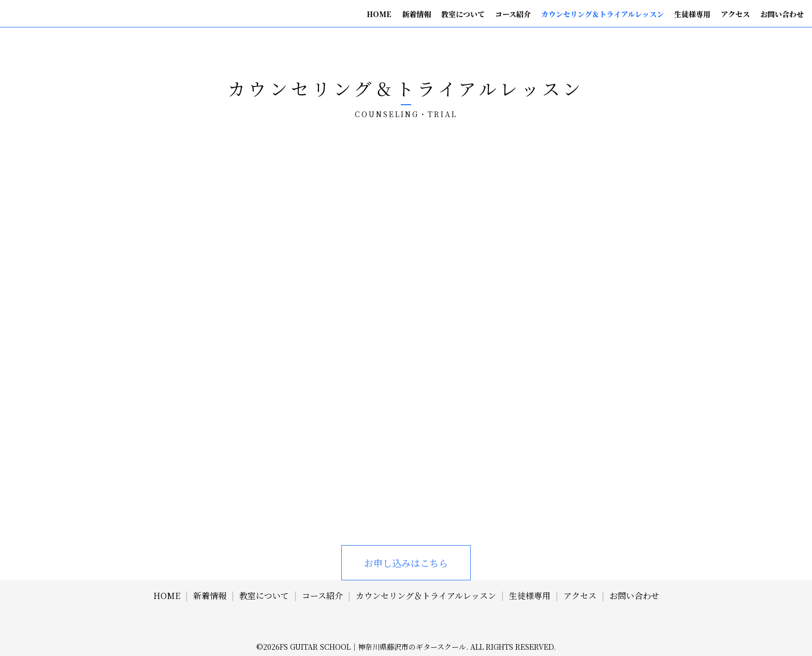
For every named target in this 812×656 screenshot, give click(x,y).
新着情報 (416, 14)
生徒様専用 (692, 14)
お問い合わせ (782, 14)
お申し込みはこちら (406, 563)
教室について (463, 14)
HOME (379, 14)
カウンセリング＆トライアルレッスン (603, 14)
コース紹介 (513, 14)
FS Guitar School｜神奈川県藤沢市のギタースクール (373, 647)
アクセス (735, 14)
